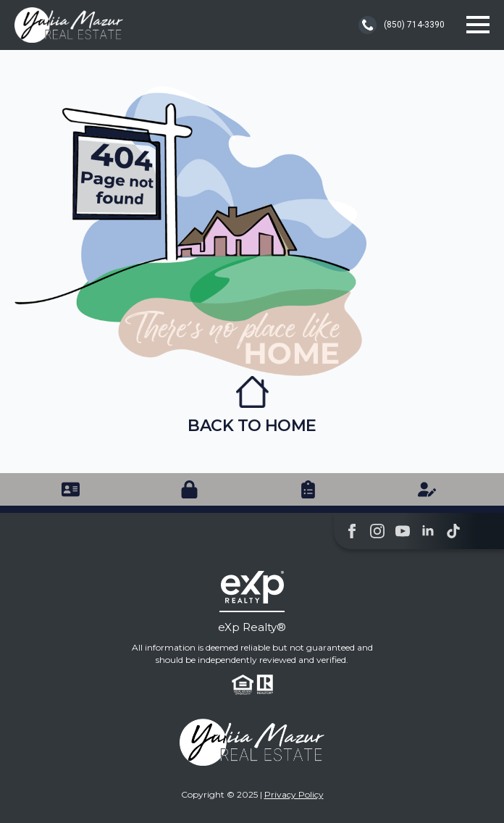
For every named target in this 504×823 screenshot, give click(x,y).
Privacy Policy (294, 794)
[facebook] (352, 531)
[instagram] (377, 531)
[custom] (453, 531)
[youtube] (403, 531)
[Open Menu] (478, 25)
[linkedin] (428, 531)
